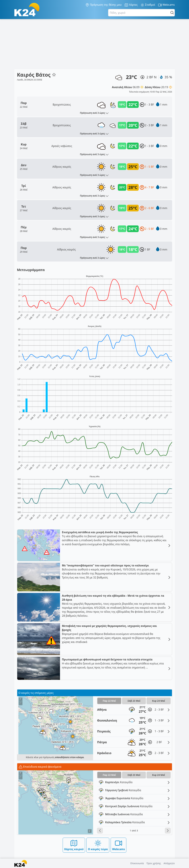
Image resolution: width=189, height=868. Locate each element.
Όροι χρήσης (154, 863)
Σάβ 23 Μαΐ (134, 701)
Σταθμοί (148, 5)
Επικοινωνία (137, 863)
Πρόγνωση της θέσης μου (104, 5)
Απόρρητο (169, 863)
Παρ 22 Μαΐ (109, 701)
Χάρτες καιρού (74, 845)
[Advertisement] (94, 44)
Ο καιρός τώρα (98, 845)
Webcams (166, 5)
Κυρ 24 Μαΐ (159, 701)
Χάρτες (131, 5)
